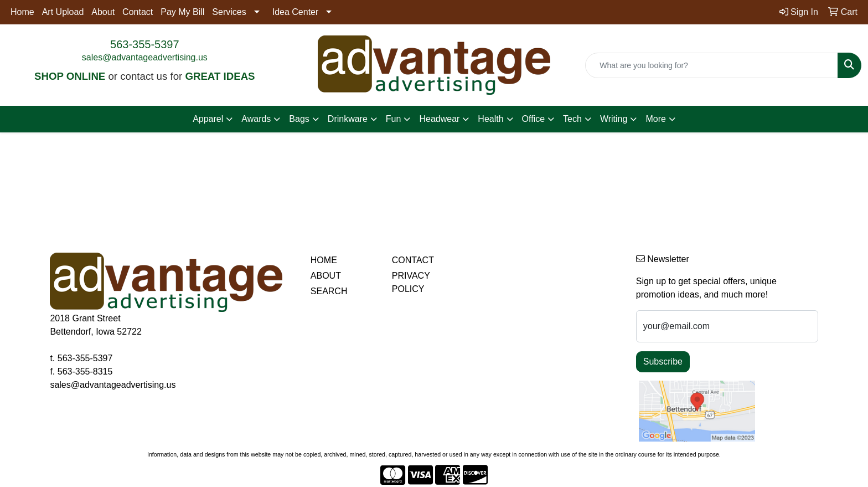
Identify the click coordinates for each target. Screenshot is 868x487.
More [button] (655, 119)
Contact (138, 12)
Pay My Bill (182, 12)
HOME (324, 260)
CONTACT (413, 260)
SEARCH (329, 291)
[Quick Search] (712, 65)
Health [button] (490, 119)
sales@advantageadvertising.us (145, 57)
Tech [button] (572, 119)
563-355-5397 (145, 44)
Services (229, 12)
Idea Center (296, 12)
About (103, 12)
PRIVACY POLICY (411, 282)
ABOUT (326, 276)
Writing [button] (614, 119)
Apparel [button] (208, 119)
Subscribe (663, 362)
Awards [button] (256, 119)
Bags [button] (299, 119)
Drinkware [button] (348, 119)
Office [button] (534, 119)
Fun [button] (394, 119)
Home (22, 12)
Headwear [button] (439, 119)
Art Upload (63, 12)
